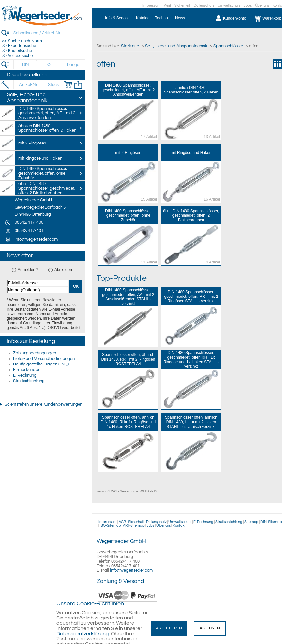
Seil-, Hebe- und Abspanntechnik (176, 46)
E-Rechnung (25, 375)
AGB (167, 5)
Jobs (248, 5)
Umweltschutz (229, 5)
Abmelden (63, 270)
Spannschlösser (228, 46)
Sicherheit (182, 5)
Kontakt (179, 525)
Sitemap (251, 522)
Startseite (130, 46)
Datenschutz (204, 5)
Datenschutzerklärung (83, 634)
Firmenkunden (27, 370)
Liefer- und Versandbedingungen (44, 359)
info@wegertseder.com (131, 570)
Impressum (151, 5)
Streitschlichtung (29, 381)
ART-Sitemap (134, 525)
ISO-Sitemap (110, 525)
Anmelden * (28, 270)
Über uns (262, 5)
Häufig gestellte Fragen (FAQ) (41, 364)
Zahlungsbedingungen (35, 353)
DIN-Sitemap (271, 522)
